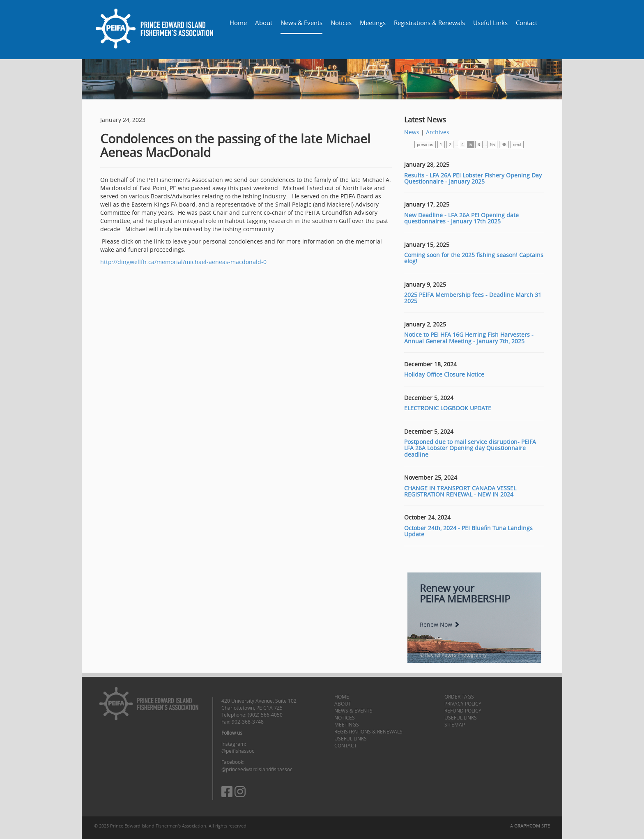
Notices (341, 23)
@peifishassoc (238, 751)
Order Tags (459, 696)
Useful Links (490, 23)
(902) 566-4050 (265, 715)
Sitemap (455, 724)
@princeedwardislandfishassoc (257, 769)
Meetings (373, 23)
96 (504, 145)
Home (238, 23)
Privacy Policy (463, 703)
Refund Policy (463, 710)
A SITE (530, 826)
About (264, 23)
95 (492, 145)
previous (425, 145)
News (412, 132)
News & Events (301, 23)
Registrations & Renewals (429, 23)
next (517, 145)
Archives (438, 132)
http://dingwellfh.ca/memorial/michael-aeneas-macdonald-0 (183, 262)
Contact (527, 23)
